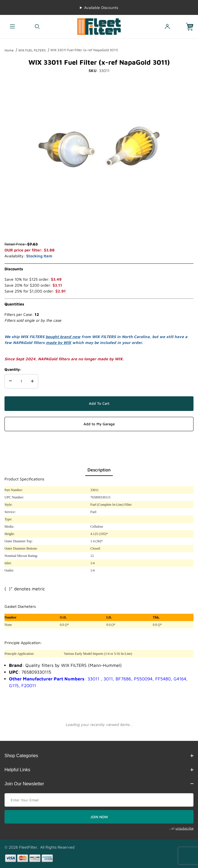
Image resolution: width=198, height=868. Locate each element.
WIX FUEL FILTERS (32, 50)
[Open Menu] (12, 27)
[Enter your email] (99, 800)
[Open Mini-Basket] (192, 27)
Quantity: (13, 369)
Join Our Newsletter (99, 784)
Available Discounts (101, 7)
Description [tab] (99, 470)
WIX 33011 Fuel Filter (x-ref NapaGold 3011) (84, 50)
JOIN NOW (99, 817)
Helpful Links (99, 770)
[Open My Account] (167, 27)
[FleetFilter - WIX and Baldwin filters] (99, 26)
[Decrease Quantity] (10, 381)
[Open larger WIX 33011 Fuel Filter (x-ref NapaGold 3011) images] (99, 145)
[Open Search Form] (37, 27)
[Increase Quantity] (32, 381)
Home (9, 50)
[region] (99, 228)
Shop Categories (99, 756)
